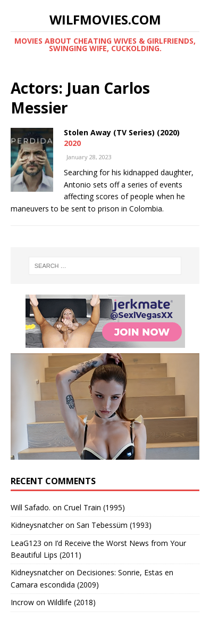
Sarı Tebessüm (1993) (114, 525)
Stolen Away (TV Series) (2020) (122, 132)
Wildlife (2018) (72, 602)
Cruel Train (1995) (94, 507)
